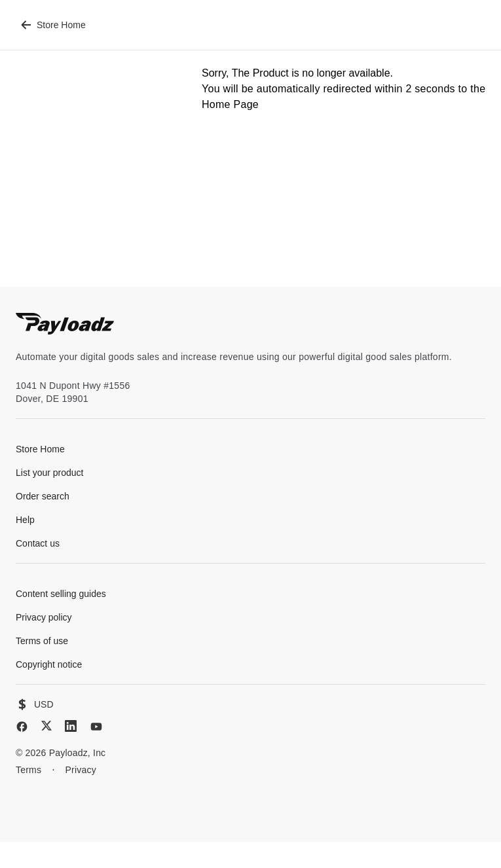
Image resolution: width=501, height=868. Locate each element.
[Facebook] (22, 727)
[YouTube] (96, 727)
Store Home (53, 25)
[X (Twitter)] (46, 726)
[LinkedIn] (71, 726)
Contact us (38, 543)
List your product (50, 473)
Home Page (230, 104)
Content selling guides (61, 594)
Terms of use (42, 641)
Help (25, 520)
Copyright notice (49, 664)
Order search (43, 496)
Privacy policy (44, 617)
